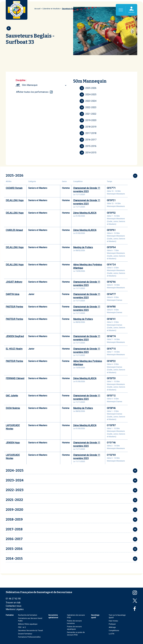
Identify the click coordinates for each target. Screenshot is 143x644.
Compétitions (114, 631)
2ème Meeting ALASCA (85, 213)
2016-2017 (88, 140)
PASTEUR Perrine (14, 307)
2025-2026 (88, 88)
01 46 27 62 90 (13, 599)
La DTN (111, 634)
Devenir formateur (25, 634)
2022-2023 (88, 107)
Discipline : (21, 80)
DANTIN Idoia (13, 294)
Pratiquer (112, 624)
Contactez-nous (14, 606)
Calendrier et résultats (51, 9)
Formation (10, 615)
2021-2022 (88, 114)
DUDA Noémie (13, 408)
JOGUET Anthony (14, 282)
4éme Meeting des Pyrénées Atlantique (88, 266)
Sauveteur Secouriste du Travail (30, 631)
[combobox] (45, 85)
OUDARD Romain (14, 188)
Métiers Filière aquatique (28, 624)
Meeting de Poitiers (83, 247)
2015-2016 (88, 146)
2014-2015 (88, 153)
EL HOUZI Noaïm (14, 349)
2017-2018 (88, 133)
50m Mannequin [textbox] (30, 85)
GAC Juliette (12, 396)
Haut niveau (113, 621)
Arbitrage (112, 627)
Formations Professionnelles (29, 637)
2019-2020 (88, 120)
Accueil (37, 9)
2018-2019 (88, 127)
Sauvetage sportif (95, 616)
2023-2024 (88, 101)
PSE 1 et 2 (22, 627)
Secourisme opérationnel (53, 616)
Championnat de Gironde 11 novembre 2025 (87, 190)
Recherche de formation (28, 615)
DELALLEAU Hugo (15, 200)
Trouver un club (13, 603)
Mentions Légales (15, 609)
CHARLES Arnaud (14, 230)
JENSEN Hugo (13, 443)
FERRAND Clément (15, 378)
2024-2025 (88, 95)
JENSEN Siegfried (15, 336)
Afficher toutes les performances (32, 92)
